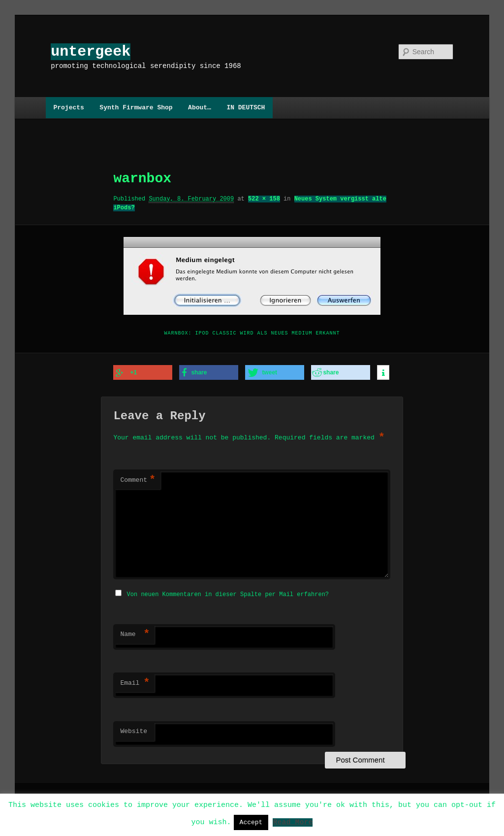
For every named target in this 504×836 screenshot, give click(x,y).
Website (134, 730)
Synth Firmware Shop (136, 107)
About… (200, 107)
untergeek (91, 51)
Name (135, 633)
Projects (68, 107)
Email (135, 681)
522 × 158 (264, 199)
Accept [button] (251, 822)
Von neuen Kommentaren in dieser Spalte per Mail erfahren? (228, 592)
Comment (138, 479)
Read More (293, 822)
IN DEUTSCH (246, 107)
